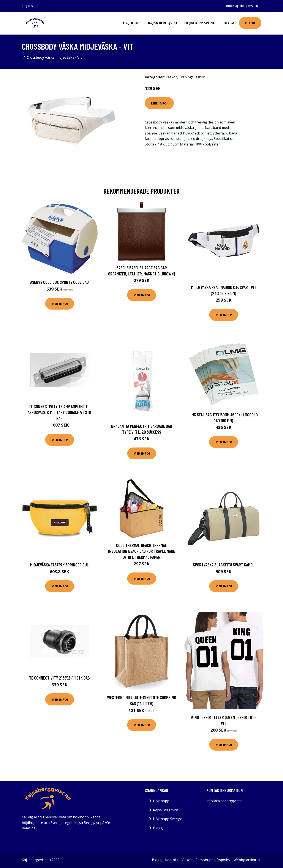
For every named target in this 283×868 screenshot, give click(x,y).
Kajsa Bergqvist (163, 23)
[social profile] (37, 6)
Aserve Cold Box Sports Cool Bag (59, 282)
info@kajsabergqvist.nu (242, 6)
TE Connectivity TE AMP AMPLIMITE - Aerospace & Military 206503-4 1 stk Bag (59, 412)
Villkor (187, 860)
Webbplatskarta (247, 860)
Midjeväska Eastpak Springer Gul (59, 565)
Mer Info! (159, 103)
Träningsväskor (192, 77)
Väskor (171, 77)
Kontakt (172, 860)
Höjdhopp (132, 23)
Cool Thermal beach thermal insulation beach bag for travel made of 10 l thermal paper (142, 551)
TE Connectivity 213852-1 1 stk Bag (59, 678)
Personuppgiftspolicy (213, 860)
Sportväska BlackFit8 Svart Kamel (224, 565)
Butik (250, 23)
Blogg (230, 23)
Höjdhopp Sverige (201, 23)
